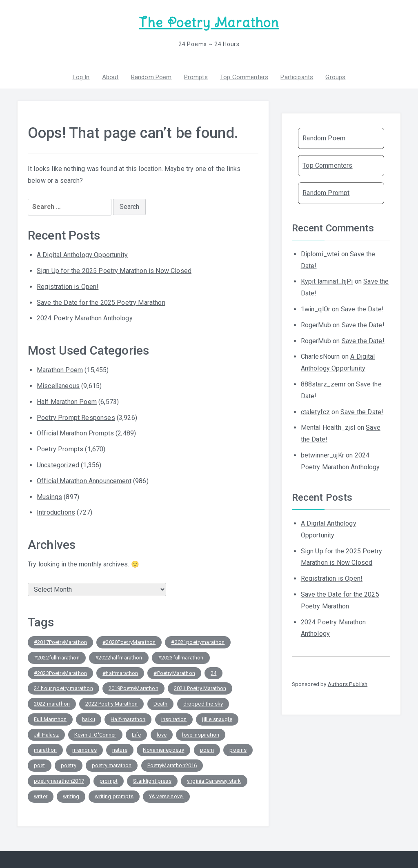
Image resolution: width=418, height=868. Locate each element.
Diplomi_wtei (320, 254)
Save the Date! (362, 309)
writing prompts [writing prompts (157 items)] (114, 796)
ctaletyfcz (316, 412)
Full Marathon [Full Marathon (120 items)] (50, 719)
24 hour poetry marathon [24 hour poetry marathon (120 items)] (63, 688)
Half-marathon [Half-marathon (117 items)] (128, 719)
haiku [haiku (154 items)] (89, 719)
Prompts (196, 77)
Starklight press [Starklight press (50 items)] (152, 781)
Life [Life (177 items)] (137, 735)
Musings (49, 497)
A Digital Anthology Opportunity (82, 255)
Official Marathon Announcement (84, 481)
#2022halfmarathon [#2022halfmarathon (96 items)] (119, 658)
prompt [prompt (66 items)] (109, 781)
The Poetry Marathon (209, 23)
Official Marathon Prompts (75, 433)
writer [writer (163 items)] (41, 796)
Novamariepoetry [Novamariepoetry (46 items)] (163, 750)
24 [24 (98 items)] (213, 673)
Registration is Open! (68, 287)
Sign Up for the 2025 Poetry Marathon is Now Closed (114, 271)
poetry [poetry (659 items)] (69, 765)
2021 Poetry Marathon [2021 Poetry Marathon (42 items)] (200, 688)
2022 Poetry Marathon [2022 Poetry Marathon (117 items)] (111, 704)
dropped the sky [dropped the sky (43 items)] (203, 704)
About (110, 77)
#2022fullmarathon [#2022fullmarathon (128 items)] (57, 658)
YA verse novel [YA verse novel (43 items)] (166, 796)
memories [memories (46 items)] (84, 750)
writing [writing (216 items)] (71, 796)
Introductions (56, 512)
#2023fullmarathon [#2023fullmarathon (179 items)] (181, 658)
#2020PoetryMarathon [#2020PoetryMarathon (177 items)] (129, 642)
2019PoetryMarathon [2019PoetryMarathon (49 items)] (133, 688)
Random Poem (151, 77)
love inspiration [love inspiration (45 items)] (201, 735)
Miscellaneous (58, 386)
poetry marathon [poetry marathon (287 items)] (112, 765)
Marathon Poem (60, 370)
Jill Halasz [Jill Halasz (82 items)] (46, 735)
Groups (335, 77)
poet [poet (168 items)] (40, 765)
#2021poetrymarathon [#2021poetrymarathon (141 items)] (198, 642)
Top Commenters (244, 77)
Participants (297, 77)
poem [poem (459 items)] (207, 750)
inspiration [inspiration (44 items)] (174, 719)
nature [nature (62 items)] (120, 750)
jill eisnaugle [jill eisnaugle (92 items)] (217, 719)
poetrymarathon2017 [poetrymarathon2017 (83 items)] (59, 781)
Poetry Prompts (60, 449)
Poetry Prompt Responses (76, 418)
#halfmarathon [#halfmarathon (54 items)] (120, 673)
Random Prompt (326, 193)
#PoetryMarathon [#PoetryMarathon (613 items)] (174, 673)
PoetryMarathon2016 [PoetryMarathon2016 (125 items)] (172, 765)
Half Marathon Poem (67, 402)
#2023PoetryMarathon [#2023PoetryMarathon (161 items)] (60, 673)
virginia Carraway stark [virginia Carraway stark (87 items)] (214, 781)
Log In (81, 77)
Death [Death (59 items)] (161, 704)
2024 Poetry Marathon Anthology (85, 318)
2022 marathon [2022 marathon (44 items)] (52, 704)
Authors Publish (348, 684)
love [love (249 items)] (162, 735)
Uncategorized (58, 465)
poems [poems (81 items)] (238, 750)
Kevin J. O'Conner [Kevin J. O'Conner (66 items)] (95, 735)
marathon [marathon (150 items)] (45, 750)
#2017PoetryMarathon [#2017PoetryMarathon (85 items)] (60, 642)
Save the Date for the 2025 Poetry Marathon (101, 303)
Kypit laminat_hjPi (327, 281)
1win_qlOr (316, 309)
